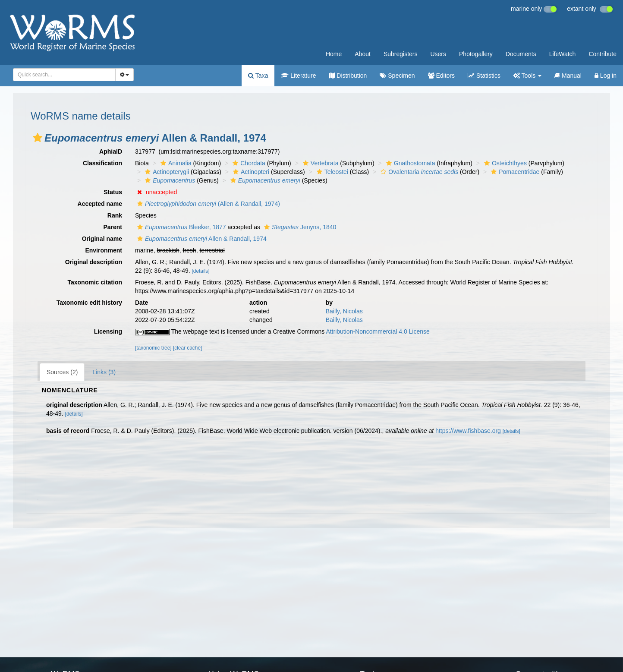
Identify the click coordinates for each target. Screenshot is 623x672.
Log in (606, 76)
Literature (298, 76)
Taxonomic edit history (89, 303)
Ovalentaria (418, 172)
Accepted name (100, 204)
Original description (94, 262)
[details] (201, 271)
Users (438, 54)
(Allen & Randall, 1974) (208, 204)
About (363, 54)
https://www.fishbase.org (468, 431)
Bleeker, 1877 (181, 227)
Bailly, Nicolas (344, 311)
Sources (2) (62, 372)
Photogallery (476, 54)
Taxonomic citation (95, 282)
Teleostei (331, 172)
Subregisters (401, 54)
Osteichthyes (504, 163)
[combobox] (64, 75)
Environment (104, 250)
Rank (115, 215)
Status (113, 192)
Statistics (484, 76)
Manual (568, 76)
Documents (521, 54)
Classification (102, 163)
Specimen (397, 76)
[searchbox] (62, 75)
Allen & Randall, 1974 (201, 239)
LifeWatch (563, 54)
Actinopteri (250, 172)
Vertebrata (320, 163)
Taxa (258, 76)
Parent (113, 227)
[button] (38, 138)
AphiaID (111, 151)
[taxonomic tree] (153, 348)
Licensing (108, 331)
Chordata (248, 163)
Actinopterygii (166, 172)
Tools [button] (527, 76)
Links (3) (104, 372)
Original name (102, 239)
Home (334, 54)
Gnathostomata (410, 163)
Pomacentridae (514, 172)
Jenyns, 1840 (299, 227)
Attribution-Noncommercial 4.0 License (378, 331)
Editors (441, 76)
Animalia (175, 163)
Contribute (603, 54)
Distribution (348, 76)
